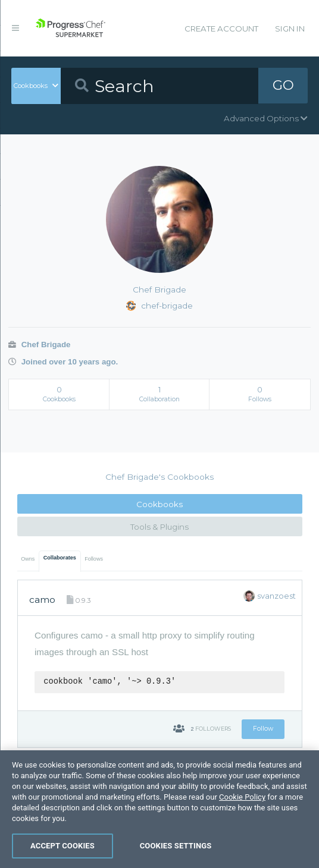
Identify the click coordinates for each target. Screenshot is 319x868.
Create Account (221, 29)
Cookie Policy (242, 846)
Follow (263, 729)
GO (283, 86)
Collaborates (60, 558)
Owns (28, 559)
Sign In (290, 29)
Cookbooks (159, 504)
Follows (94, 559)
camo (42, 600)
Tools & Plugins (159, 527)
